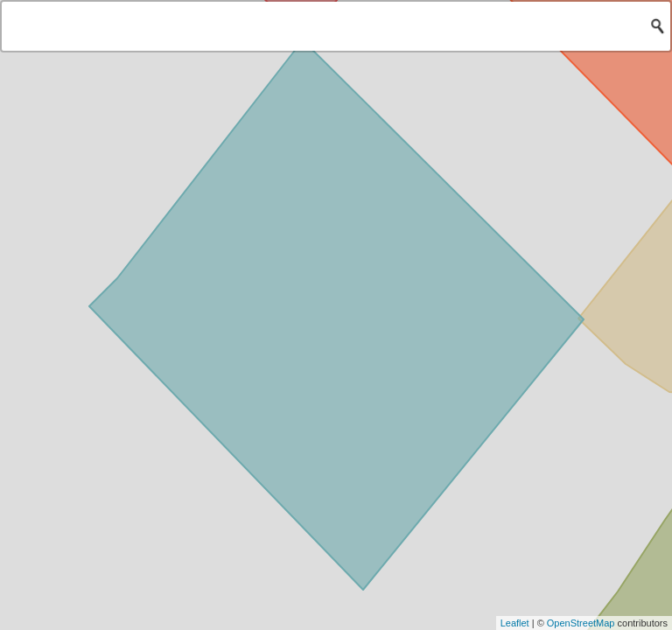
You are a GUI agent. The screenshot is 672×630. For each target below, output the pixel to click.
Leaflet (515, 623)
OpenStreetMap (581, 623)
